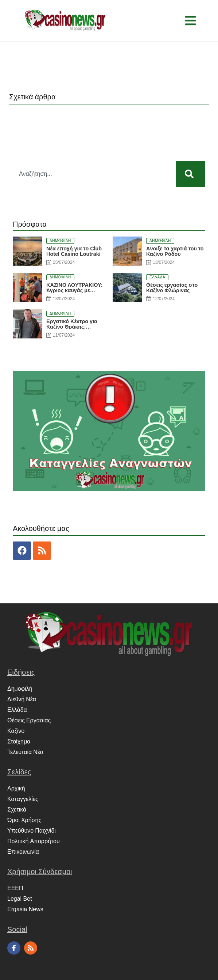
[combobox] (93, 174)
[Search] (191, 174)
